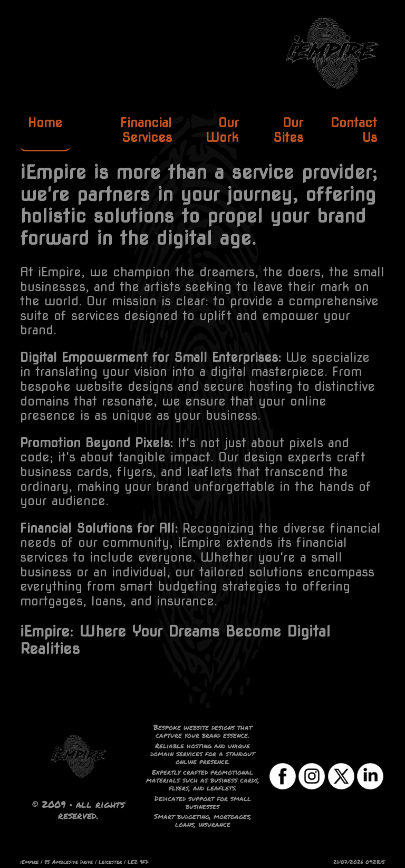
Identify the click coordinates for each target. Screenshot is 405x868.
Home (45, 123)
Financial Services (146, 130)
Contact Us (354, 130)
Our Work (222, 130)
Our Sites (288, 130)
